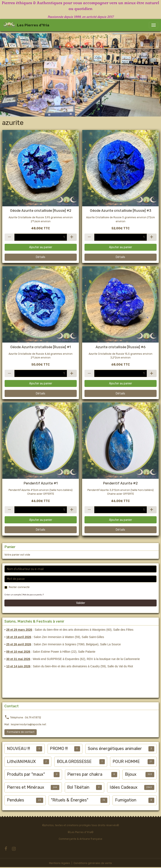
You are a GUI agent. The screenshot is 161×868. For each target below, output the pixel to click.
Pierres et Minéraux (26, 787)
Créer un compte (13, 595)
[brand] (26, 25)
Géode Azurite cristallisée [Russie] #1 (41, 347)
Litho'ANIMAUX (21, 762)
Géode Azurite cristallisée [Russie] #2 (41, 211)
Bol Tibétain (78, 787)
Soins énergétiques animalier (115, 749)
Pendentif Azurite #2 (120, 483)
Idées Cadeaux (124, 787)
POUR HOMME (126, 762)
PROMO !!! (59, 749)
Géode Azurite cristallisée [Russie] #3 (121, 211)
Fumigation (126, 800)
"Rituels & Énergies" (70, 800)
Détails (41, 257)
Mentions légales (60, 863)
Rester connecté (19, 587)
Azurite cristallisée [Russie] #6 (121, 347)
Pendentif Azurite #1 (41, 483)
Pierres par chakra (85, 774)
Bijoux (131, 774)
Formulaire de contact (21, 732)
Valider (81, 603)
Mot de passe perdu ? (33, 595)
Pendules (16, 800)
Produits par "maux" (26, 774)
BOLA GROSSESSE (74, 762)
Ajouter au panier (41, 247)
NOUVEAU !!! (18, 749)
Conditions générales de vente (93, 863)
